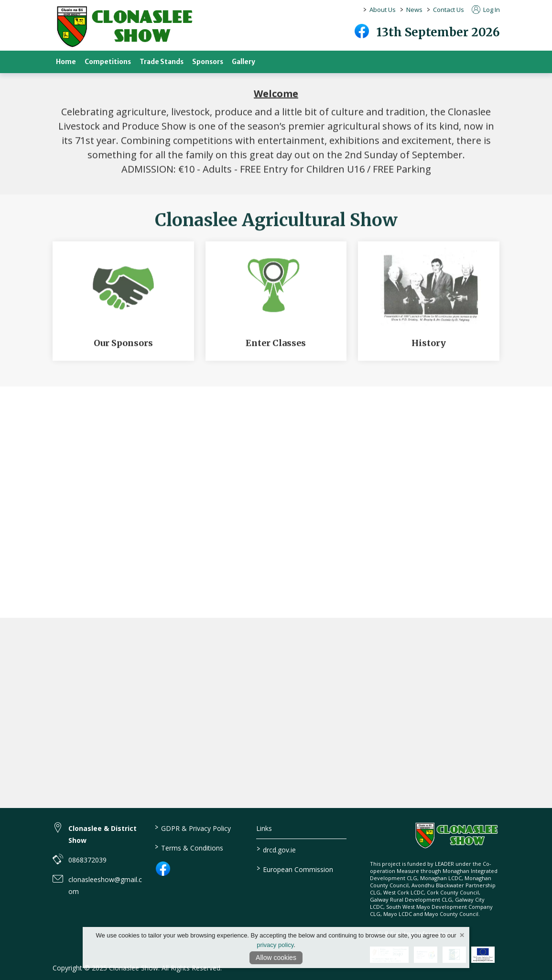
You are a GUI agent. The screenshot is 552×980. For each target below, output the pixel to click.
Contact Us (449, 10)
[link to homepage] (124, 27)
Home (66, 62)
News (414, 10)
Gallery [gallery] (244, 62)
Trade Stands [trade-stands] (162, 62)
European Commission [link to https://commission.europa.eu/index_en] (295, 869)
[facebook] (362, 31)
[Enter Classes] (276, 305)
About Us (383, 10)
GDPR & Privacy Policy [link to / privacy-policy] (193, 828)
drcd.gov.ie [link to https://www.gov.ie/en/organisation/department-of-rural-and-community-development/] (276, 849)
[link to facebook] (163, 869)
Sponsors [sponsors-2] (208, 62)
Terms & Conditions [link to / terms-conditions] (189, 847)
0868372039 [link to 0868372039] (87, 860)
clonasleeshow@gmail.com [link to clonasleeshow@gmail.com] (105, 885)
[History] (429, 305)
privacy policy (275, 945)
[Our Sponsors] (123, 305)
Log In (486, 10)
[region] (276, 132)
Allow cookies (276, 958)
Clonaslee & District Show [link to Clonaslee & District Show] (103, 834)
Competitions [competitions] (108, 62)
